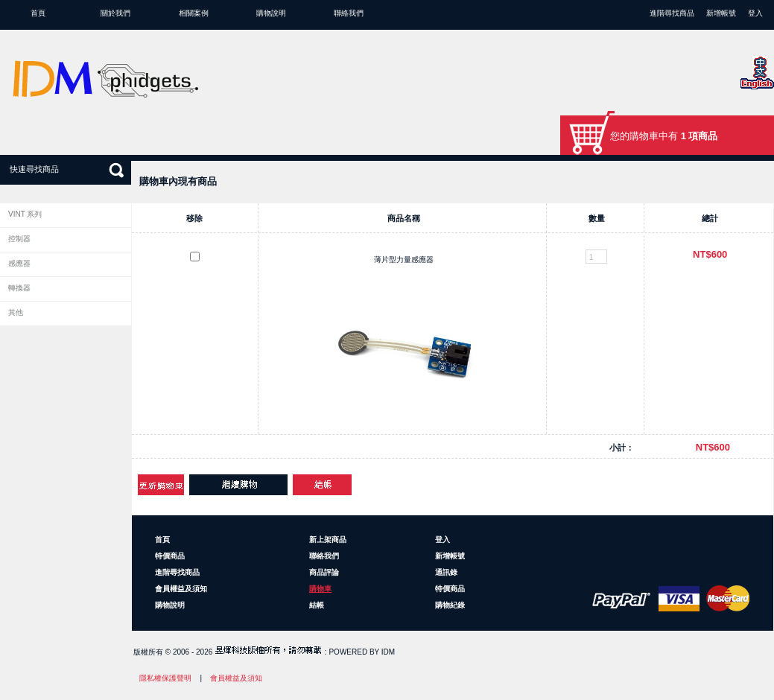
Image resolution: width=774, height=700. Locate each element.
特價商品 (170, 556)
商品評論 (324, 572)
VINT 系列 (25, 214)
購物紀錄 (450, 605)
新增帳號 (721, 13)
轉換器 (19, 288)
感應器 (19, 263)
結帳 (317, 605)
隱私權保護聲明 (165, 678)
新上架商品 (328, 540)
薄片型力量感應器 (404, 260)
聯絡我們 (349, 13)
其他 (16, 312)
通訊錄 (446, 572)
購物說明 (271, 13)
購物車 (320, 589)
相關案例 (194, 13)
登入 (755, 13)
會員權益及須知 (181, 589)
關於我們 (115, 13)
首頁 (38, 13)
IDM (388, 652)
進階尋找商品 (672, 13)
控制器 (19, 239)
